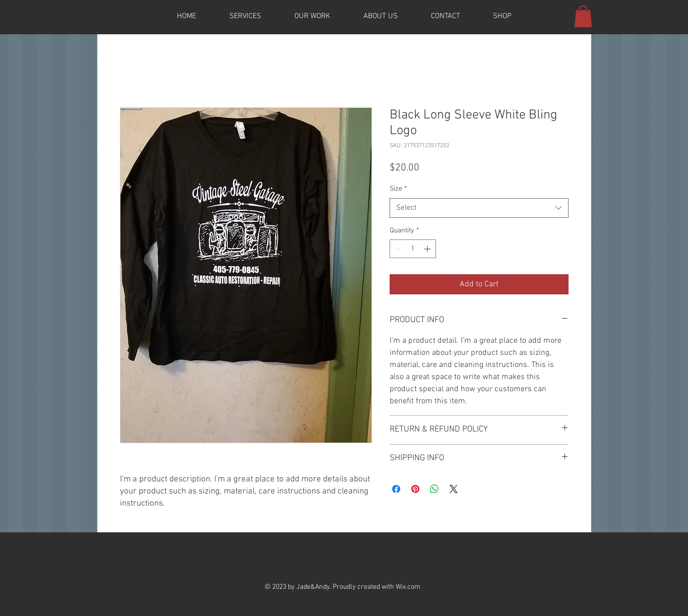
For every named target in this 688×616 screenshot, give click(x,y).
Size (398, 189)
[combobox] (479, 208)
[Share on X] (454, 489)
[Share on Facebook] (396, 489)
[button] (583, 16)
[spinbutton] (413, 249)
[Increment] (428, 249)
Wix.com (408, 587)
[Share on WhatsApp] (434, 489)
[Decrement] (397, 249)
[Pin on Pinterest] (415, 489)
